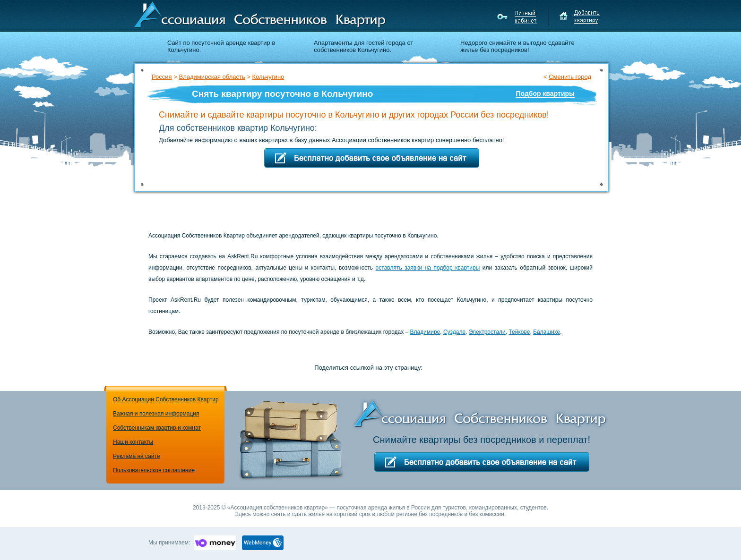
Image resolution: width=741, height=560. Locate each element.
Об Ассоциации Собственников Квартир (166, 399)
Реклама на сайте (137, 456)
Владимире (425, 332)
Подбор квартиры (545, 93)
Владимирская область (212, 77)
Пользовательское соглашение (154, 470)
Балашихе (547, 332)
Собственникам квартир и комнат (157, 428)
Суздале (454, 332)
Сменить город (570, 77)
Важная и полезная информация (156, 414)
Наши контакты (133, 442)
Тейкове (519, 332)
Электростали (487, 332)
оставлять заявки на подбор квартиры (428, 268)
